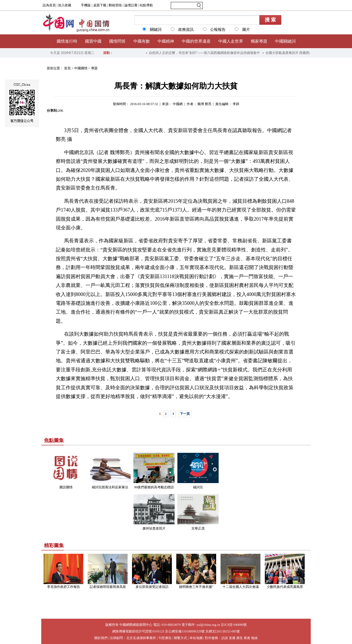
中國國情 (81, 68)
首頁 (67, 68)
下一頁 (185, 414)
